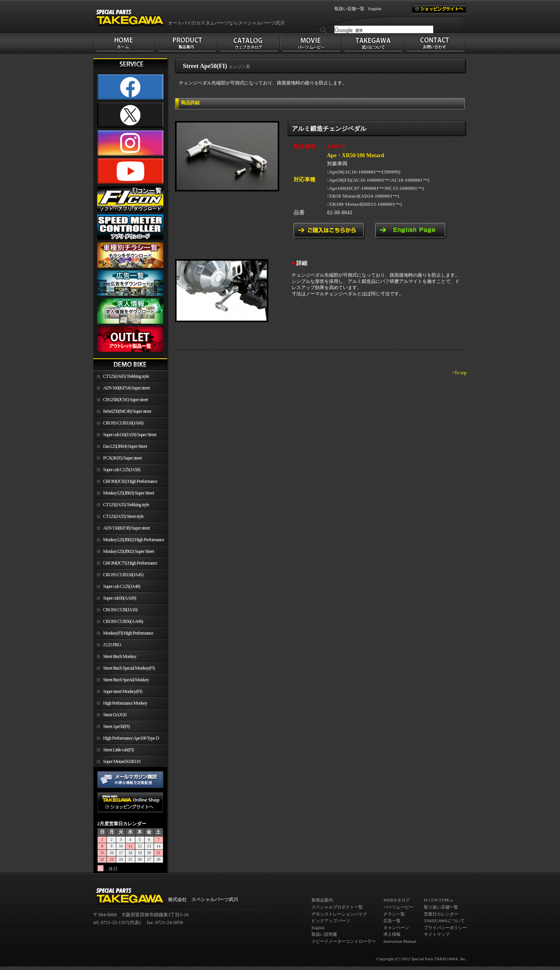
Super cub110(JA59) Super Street (130, 435)
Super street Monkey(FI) (122, 691)
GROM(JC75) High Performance (130, 563)
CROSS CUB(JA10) (120, 610)
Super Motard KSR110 (122, 761)
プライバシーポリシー (445, 928)
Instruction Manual (400, 941)
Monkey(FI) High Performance (128, 633)
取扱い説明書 (324, 934)
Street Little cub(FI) (118, 750)
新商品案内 (322, 900)
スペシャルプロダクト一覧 (337, 907)
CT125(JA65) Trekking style (126, 376)
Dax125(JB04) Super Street (125, 446)
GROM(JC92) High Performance (130, 481)
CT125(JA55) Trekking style (126, 505)
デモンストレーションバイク (339, 914)
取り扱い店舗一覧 (441, 907)
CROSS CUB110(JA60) (123, 423)
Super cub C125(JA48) (122, 586)
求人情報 (392, 934)
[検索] (384, 30)
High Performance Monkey (125, 703)
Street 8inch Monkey (120, 656)
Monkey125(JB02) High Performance (134, 540)
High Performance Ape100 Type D (131, 738)
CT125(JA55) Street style (123, 516)
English (375, 9)
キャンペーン (396, 928)
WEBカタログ (397, 900)
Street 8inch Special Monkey (126, 680)
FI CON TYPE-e (438, 900)
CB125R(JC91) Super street (125, 400)
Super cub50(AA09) (119, 598)
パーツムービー (398, 907)
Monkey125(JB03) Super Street (129, 493)
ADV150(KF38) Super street (126, 528)
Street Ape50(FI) (116, 726)
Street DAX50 (115, 715)
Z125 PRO (112, 645)
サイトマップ (437, 934)
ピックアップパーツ (331, 921)
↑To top (459, 373)
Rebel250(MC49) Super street (127, 411)
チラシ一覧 (394, 914)
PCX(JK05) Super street (122, 458)
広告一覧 (392, 921)
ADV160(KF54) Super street (126, 388)
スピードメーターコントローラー (344, 941)
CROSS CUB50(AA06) (123, 621)
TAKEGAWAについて (444, 921)
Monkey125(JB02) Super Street (129, 551)
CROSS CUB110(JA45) (123, 575)
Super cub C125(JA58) (122, 470)
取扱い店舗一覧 (349, 9)
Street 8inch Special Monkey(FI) (129, 668)
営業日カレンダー (441, 914)
